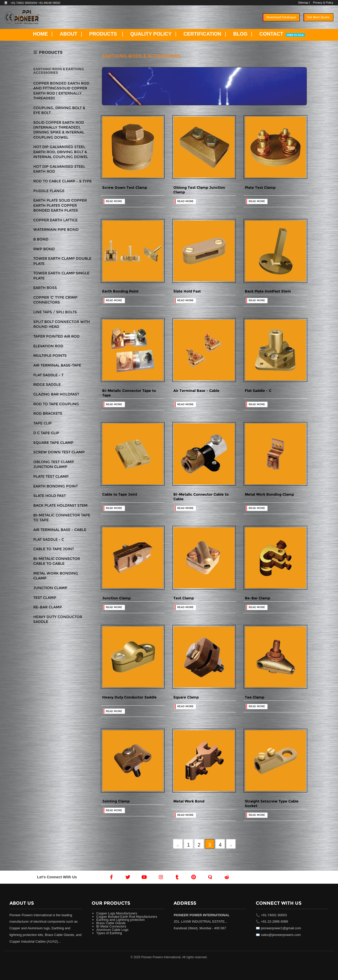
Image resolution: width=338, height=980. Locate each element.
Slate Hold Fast (187, 291)
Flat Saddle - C (258, 391)
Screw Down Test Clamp (125, 187)
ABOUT (68, 34)
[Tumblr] (177, 877)
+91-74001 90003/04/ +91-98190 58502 (35, 3)
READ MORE (114, 201)
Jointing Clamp (116, 801)
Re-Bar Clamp (257, 598)
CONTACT (282, 34)
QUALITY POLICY (151, 34)
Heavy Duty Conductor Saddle (129, 697)
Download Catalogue (281, 17)
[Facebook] (111, 877)
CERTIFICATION (203, 34)
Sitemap (303, 3)
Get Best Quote (318, 17)
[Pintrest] (194, 877)
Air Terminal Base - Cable (196, 391)
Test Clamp (184, 598)
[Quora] (210, 877)
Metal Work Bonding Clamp (269, 494)
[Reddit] (227, 877)
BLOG (240, 34)
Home (303, 58)
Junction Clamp (116, 598)
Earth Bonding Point (120, 291)
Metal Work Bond (189, 801)
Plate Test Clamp (260, 187)
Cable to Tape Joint (120, 494)
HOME (40, 34)
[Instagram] (161, 877)
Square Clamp (186, 697)
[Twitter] (128, 877)
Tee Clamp (255, 697)
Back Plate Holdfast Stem (268, 291)
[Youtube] (144, 877)
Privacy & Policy (323, 3)
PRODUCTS (103, 34)
